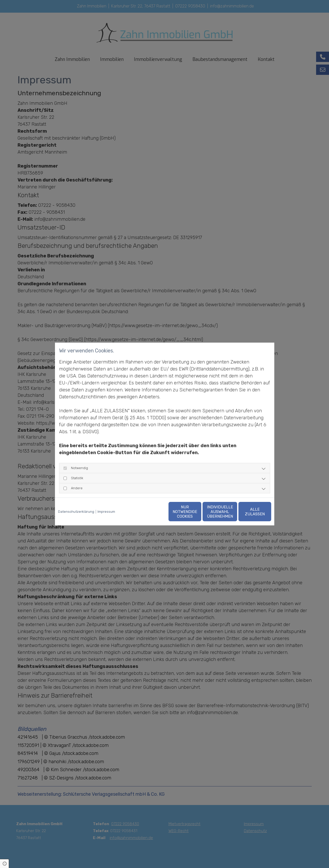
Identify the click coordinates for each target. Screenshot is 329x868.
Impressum (106, 512)
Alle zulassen (247, 512)
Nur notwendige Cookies (149, 512)
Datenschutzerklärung (76, 512)
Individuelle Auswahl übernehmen (198, 512)
